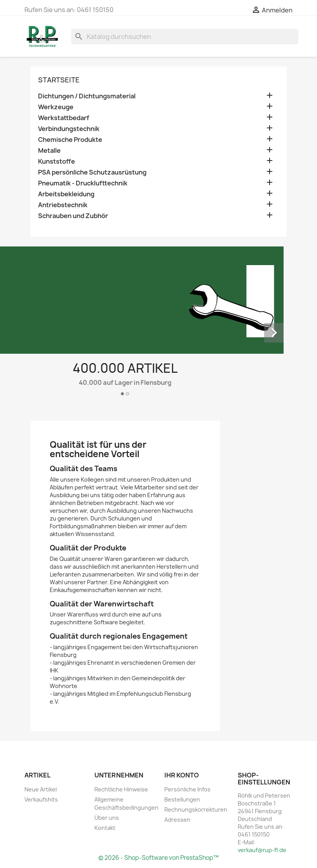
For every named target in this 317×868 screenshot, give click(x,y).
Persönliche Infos (187, 789)
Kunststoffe (57, 162)
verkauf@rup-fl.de (262, 850)
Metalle (49, 151)
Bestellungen (182, 799)
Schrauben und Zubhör (73, 216)
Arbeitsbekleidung (66, 194)
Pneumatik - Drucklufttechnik (83, 183)
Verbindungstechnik (69, 129)
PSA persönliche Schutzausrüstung (92, 172)
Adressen (177, 820)
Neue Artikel (41, 789)
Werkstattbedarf (64, 118)
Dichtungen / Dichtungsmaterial (87, 96)
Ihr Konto (182, 775)
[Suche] (185, 37)
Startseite (59, 80)
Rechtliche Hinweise (121, 789)
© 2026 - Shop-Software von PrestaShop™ (158, 858)
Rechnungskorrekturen (196, 809)
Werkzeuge (56, 107)
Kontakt (105, 828)
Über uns (107, 818)
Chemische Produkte (70, 140)
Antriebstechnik (63, 205)
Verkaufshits (41, 799)
